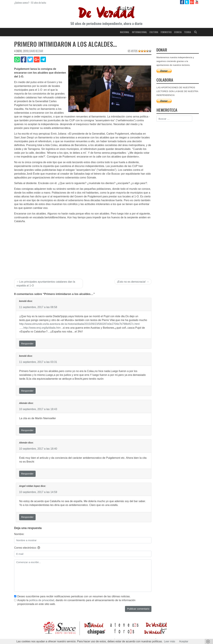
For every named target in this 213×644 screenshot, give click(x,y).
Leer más (169, 641)
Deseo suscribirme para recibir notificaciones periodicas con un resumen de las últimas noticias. (74, 596)
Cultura (154, 32)
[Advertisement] (83, 248)
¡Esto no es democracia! (131, 282)
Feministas (166, 32)
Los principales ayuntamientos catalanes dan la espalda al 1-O (46, 284)
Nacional (125, 32)
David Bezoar (36, 51)
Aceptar (184, 641)
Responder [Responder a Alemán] (27, 430)
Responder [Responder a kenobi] (27, 344)
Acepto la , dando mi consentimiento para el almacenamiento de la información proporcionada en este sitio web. (76, 602)
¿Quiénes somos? (22, 2)
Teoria (187, 32)
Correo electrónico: (27, 548)
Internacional (139, 32)
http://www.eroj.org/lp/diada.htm (42, 328)
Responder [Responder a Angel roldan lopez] (27, 517)
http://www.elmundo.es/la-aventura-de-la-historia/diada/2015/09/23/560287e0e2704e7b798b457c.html (79, 324)
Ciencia (178, 32)
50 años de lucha (39, 2)
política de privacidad (42, 600)
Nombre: (19, 534)
